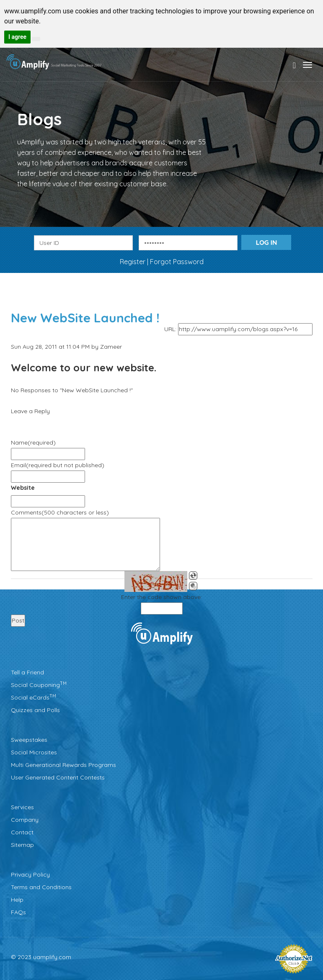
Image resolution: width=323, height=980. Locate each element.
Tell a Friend (27, 672)
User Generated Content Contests (58, 777)
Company (25, 820)
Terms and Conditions (41, 887)
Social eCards (34, 697)
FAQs (18, 912)
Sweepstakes (29, 740)
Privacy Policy (30, 875)
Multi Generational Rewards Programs (63, 765)
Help (17, 900)
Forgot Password (177, 262)
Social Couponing (39, 685)
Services (22, 807)
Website (23, 488)
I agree (17, 37)
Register (133, 262)
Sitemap (22, 845)
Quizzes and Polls (35, 710)
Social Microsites (34, 752)
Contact (22, 832)
